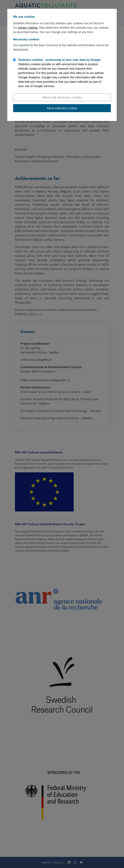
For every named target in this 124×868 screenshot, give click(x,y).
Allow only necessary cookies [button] (62, 97)
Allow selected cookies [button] (62, 108)
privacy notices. (28, 28)
